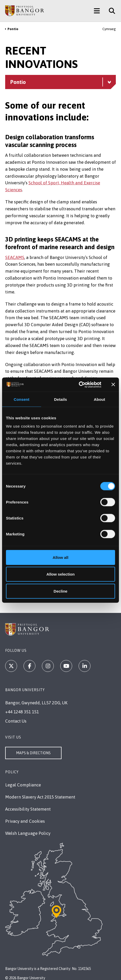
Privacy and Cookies (25, 821)
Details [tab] (61, 399)
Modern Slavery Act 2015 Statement (40, 797)
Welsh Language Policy (28, 833)
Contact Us (16, 721)
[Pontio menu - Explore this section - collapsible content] (61, 82)
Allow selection (60, 574)
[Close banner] (113, 385)
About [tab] (100, 399)
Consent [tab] (22, 399)
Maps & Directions (33, 753)
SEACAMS (15, 257)
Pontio (13, 29)
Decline (60, 591)
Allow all (61, 557)
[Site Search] (110, 11)
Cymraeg (109, 29)
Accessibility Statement (28, 809)
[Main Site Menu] (97, 11)
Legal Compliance (23, 785)
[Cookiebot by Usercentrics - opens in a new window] (79, 385)
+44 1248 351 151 (22, 712)
